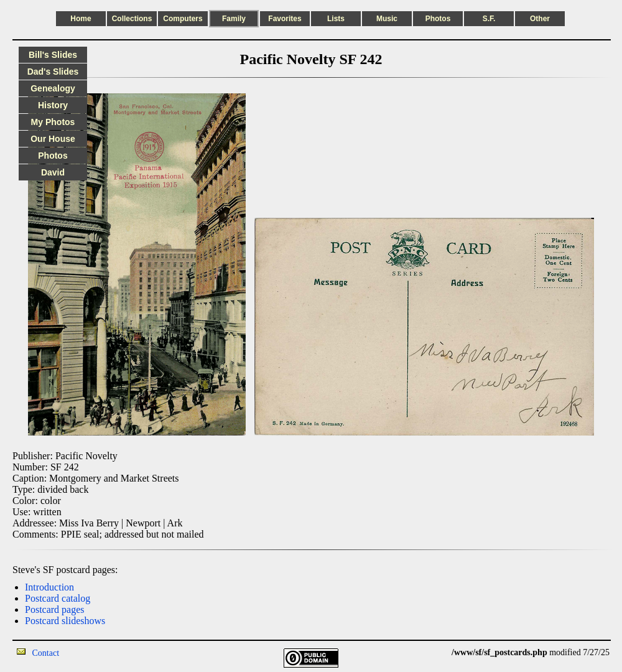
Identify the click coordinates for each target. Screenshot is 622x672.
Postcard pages (55, 609)
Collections (132, 19)
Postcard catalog (58, 598)
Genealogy (53, 88)
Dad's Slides (53, 72)
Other (540, 19)
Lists (336, 19)
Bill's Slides (53, 55)
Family (234, 19)
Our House (53, 139)
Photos (438, 19)
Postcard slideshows (65, 621)
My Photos (53, 122)
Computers (183, 19)
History (53, 105)
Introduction (49, 587)
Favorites (285, 19)
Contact (46, 653)
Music (387, 19)
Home (81, 19)
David (53, 172)
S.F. (489, 19)
